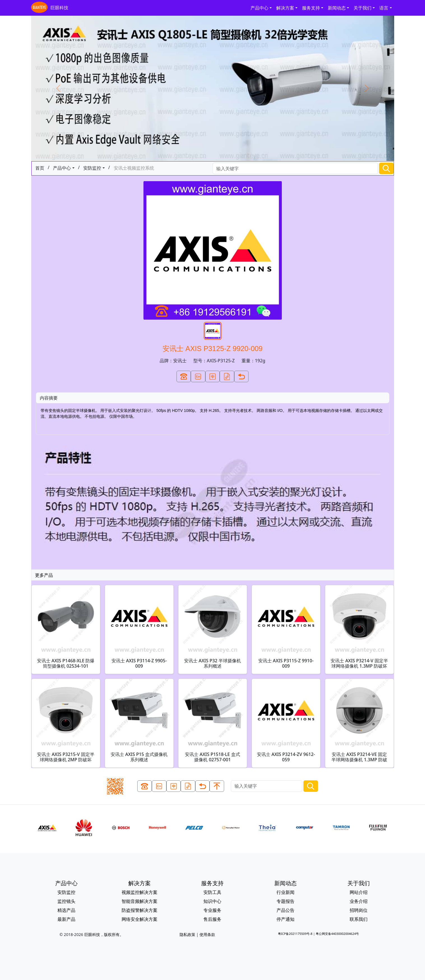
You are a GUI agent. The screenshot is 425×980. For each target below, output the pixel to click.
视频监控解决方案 (140, 892)
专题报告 (285, 901)
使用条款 (207, 934)
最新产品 (66, 919)
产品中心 (259, 8)
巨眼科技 (50, 8)
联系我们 (359, 919)
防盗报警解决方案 (140, 910)
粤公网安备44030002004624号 (337, 934)
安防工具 (212, 892)
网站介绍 (359, 892)
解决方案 (285, 8)
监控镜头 (66, 901)
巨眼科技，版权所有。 (104, 934)
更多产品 (44, 575)
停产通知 (285, 919)
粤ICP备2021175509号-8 (295, 934)
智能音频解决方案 (140, 901)
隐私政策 (187, 934)
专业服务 (212, 910)
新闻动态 (337, 8)
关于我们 (363, 8)
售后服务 (212, 919)
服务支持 (311, 8)
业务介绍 (359, 901)
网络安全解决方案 (140, 919)
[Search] (295, 168)
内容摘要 (49, 398)
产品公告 (285, 910)
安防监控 (92, 168)
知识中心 (212, 901)
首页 (40, 168)
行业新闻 (285, 892)
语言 (384, 8)
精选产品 (66, 910)
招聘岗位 (359, 910)
